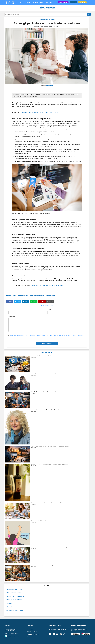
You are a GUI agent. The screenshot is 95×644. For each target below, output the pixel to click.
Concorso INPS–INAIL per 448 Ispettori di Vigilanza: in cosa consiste (47, 356)
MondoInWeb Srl (14, 633)
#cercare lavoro (50, 296)
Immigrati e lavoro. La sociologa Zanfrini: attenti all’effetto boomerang (47, 410)
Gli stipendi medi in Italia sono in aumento (41, 521)
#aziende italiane (11, 296)
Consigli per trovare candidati (16, 610)
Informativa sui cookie (32, 632)
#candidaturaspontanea (37, 296)
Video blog (10, 614)
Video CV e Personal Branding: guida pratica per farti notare (45, 392)
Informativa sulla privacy (33, 634)
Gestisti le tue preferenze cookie (34, 637)
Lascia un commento (54, 26)
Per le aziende (63, 2)
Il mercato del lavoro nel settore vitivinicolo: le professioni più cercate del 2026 (49, 464)
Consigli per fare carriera (14, 593)
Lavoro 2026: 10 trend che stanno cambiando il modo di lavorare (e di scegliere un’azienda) (53, 547)
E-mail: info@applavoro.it (13, 636)
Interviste (10, 603)
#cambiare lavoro (23, 296)
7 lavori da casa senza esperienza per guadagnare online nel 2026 (47, 503)
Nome (49, 309)
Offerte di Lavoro (38, 2)
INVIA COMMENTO (47, 343)
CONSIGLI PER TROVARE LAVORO (47, 19)
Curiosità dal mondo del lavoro (16, 596)
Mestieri (9, 607)
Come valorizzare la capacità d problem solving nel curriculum (39, 112)
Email (10, 309)
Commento (12, 317)
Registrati (82, 2)
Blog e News (47, 8)
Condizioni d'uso (31, 629)
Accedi (73, 2)
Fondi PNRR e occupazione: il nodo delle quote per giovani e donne (47, 374)
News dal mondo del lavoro (15, 600)
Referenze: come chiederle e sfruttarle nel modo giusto (47, 285)
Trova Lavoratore (25, 2)
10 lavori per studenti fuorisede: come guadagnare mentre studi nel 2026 (48, 565)
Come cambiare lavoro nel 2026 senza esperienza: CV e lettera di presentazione (50, 446)
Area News (49, 2)
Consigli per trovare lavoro (15, 589)
